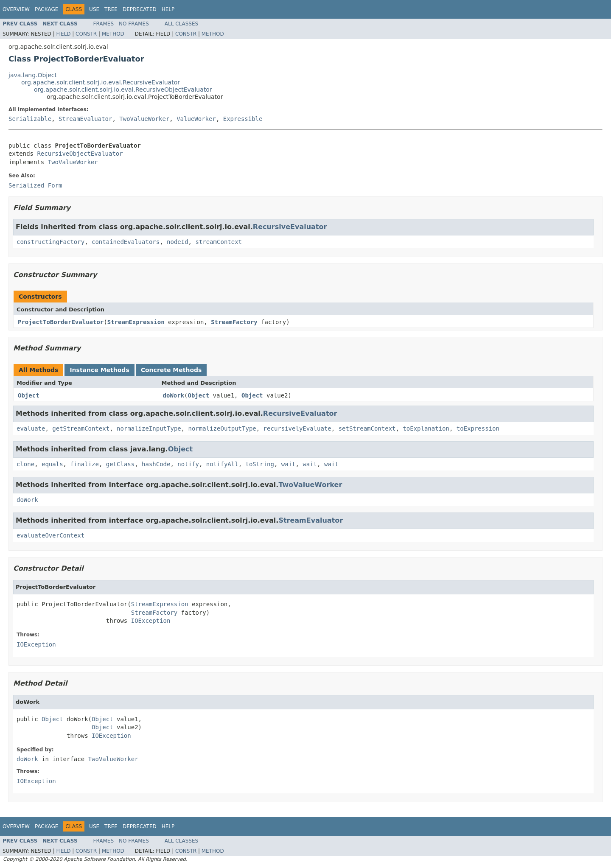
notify (188, 464)
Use (94, 9)
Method (113, 34)
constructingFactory (50, 242)
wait (289, 464)
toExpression (478, 428)
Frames (104, 24)
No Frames (134, 24)
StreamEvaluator (85, 119)
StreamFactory (234, 322)
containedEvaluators (126, 242)
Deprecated (140, 9)
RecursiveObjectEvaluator (80, 154)
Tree (111, 9)
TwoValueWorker (144, 119)
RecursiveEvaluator (290, 227)
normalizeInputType (149, 428)
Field (63, 34)
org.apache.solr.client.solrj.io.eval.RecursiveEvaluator (101, 82)
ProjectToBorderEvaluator (61, 322)
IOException (151, 621)
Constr (86, 34)
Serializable (30, 119)
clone (25, 464)
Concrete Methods (171, 370)
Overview (16, 9)
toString (260, 464)
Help (168, 9)
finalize (84, 464)
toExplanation (426, 428)
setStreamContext (367, 428)
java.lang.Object (33, 75)
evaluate (31, 428)
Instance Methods (99, 370)
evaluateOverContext (50, 535)
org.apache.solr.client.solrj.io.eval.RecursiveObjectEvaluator (123, 90)
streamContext (219, 242)
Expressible (243, 119)
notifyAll (222, 464)
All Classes (181, 24)
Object (29, 395)
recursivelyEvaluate (297, 428)
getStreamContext (81, 428)
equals (52, 464)
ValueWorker (196, 119)
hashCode (156, 464)
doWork (174, 395)
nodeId (178, 242)
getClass (120, 464)
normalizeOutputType (222, 428)
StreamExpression (136, 322)
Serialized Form (35, 185)
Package (46, 9)
